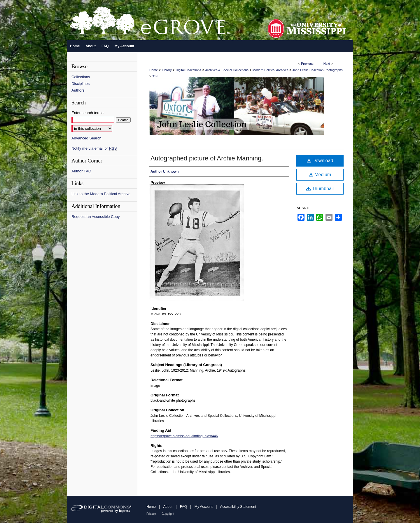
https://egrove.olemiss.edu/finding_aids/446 (184, 436)
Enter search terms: (88, 113)
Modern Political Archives (271, 70)
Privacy (151, 514)
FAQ (183, 507)
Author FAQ (81, 171)
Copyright (168, 514)
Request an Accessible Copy (96, 217)
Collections (81, 77)
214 (155, 76)
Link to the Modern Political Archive (101, 194)
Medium (320, 175)
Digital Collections (188, 70)
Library (167, 70)
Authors (78, 90)
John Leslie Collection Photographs (317, 70)
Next (327, 64)
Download (320, 161)
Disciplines (80, 84)
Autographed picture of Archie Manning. (207, 158)
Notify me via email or (94, 148)
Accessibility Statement (238, 507)
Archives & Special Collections (227, 70)
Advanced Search (86, 138)
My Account (204, 507)
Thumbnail (320, 189)
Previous (307, 64)
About (168, 507)
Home (154, 70)
